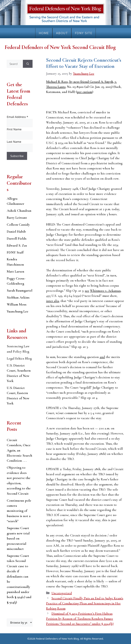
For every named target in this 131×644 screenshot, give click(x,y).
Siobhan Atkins (18, 297)
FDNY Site (84, 33)
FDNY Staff (15, 252)
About (62, 33)
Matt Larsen (16, 271)
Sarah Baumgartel (20, 290)
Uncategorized (62, 593)
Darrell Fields (17, 238)
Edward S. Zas (17, 245)
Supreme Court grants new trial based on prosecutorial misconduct (18, 538)
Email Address (17, 117)
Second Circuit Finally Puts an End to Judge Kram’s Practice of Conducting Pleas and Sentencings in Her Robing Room (85, 603)
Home (44, 33)
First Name (14, 129)
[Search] (28, 64)
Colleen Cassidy (18, 225)
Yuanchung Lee (18, 311)
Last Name (14, 142)
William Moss (17, 304)
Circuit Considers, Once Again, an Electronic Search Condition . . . (19, 450)
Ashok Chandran (19, 211)
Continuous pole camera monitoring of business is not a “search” (19, 511)
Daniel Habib (16, 232)
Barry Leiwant (17, 218)
